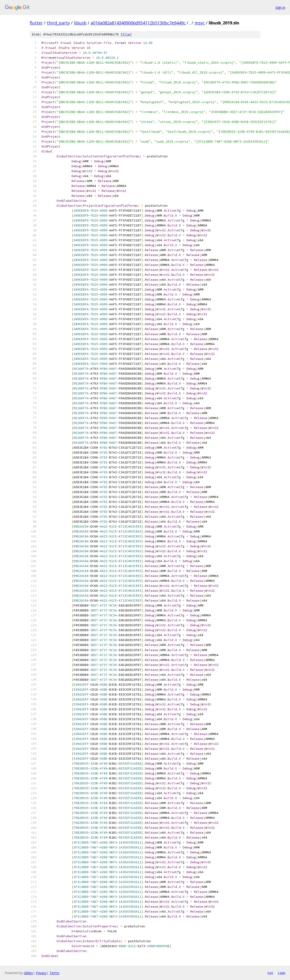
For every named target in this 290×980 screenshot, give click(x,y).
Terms (54, 973)
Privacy (41, 973)
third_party (58, 23)
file (126, 34)
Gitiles (28, 973)
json (282, 973)
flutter (36, 23)
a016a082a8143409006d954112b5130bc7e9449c (138, 23)
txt (270, 973)
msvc (200, 23)
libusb (80, 23)
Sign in (280, 7)
